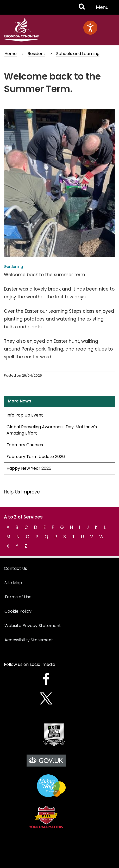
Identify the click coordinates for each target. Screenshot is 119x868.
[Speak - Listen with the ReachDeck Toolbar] (90, 28)
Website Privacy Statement (33, 626)
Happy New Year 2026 (29, 468)
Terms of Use (18, 597)
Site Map (13, 583)
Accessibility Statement (29, 640)
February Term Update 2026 (36, 457)
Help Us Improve (22, 492)
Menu (104, 9)
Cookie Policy (18, 611)
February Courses (25, 445)
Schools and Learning (78, 54)
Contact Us (15, 568)
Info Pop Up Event (25, 415)
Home (11, 54)
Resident (36, 54)
